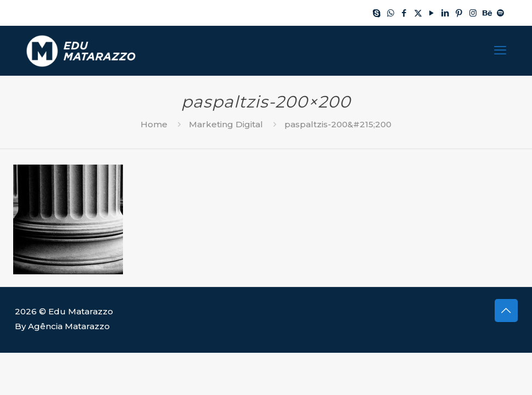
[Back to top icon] (506, 311)
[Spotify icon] (500, 13)
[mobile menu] (500, 50)
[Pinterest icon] (459, 13)
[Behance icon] (487, 13)
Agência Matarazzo (69, 326)
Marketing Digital (226, 124)
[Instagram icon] (473, 13)
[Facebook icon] (404, 13)
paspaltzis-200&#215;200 (338, 124)
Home (154, 124)
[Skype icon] (377, 13)
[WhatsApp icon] (391, 13)
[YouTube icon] (432, 13)
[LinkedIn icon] (446, 13)
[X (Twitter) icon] (418, 13)
